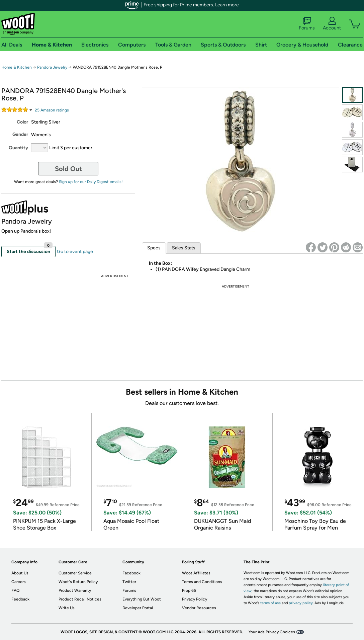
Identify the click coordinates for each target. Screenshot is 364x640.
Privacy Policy (195, 599)
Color (22, 122)
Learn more (227, 5)
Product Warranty (75, 590)
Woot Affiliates (196, 573)
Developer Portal (138, 608)
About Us (20, 573)
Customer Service (75, 573)
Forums (307, 24)
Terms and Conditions (202, 582)
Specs (154, 248)
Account (332, 24)
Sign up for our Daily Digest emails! (91, 182)
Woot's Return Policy (78, 582)
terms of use (270, 603)
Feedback (20, 599)
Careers (19, 582)
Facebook (131, 573)
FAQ (15, 590)
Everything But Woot (142, 599)
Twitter (129, 582)
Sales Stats (184, 248)
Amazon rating (52, 110)
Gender (20, 134)
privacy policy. (301, 603)
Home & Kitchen (17, 67)
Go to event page (75, 252)
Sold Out (68, 169)
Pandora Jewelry (52, 67)
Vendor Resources (199, 608)
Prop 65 (189, 590)
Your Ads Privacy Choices (272, 632)
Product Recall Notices (80, 599)
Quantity (18, 148)
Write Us (67, 608)
